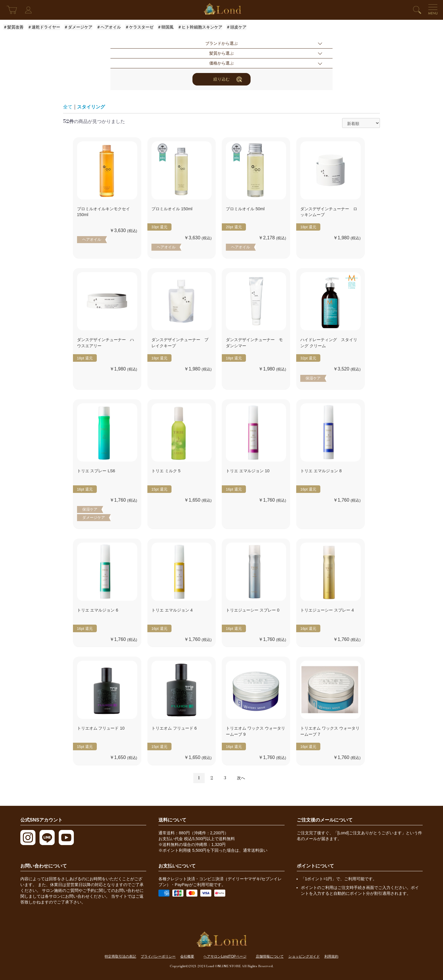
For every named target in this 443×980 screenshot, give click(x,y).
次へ (241, 778)
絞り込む (228, 79)
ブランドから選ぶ (222, 43)
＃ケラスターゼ (139, 27)
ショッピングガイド (304, 956)
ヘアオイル (92, 239)
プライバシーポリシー (158, 956)
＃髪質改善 (13, 27)
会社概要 (187, 956)
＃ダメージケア (78, 27)
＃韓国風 (165, 27)
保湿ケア (313, 378)
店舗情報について (270, 956)
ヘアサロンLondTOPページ (225, 956)
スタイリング (91, 107)
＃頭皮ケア (236, 27)
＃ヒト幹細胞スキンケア (200, 27)
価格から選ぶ (222, 63)
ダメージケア (94, 517)
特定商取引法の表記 (120, 956)
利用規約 (331, 956)
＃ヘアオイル (109, 27)
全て (68, 107)
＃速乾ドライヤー (44, 27)
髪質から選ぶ (222, 53)
